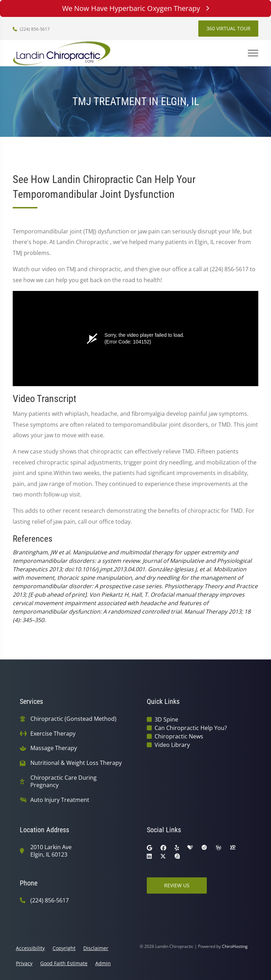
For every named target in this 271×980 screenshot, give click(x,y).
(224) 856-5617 (31, 29)
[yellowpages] (233, 848)
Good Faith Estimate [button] (64, 963)
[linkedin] (149, 856)
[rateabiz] (177, 856)
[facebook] (163, 848)
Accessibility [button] (30, 948)
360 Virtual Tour (228, 28)
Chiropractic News (179, 736)
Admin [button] (103, 963)
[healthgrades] (190, 848)
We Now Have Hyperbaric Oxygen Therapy (135, 8)
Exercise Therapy (53, 734)
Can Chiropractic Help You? (191, 728)
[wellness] (218, 848)
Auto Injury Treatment (60, 800)
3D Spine (166, 719)
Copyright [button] (64, 948)
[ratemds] (204, 848)
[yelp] (177, 848)
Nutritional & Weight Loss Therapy (76, 763)
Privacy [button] (24, 963)
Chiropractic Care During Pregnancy (64, 781)
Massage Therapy (54, 748)
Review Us (177, 885)
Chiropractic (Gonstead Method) (73, 719)
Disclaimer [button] (96, 948)
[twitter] (163, 856)
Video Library (172, 745)
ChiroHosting (235, 946)
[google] (149, 848)
